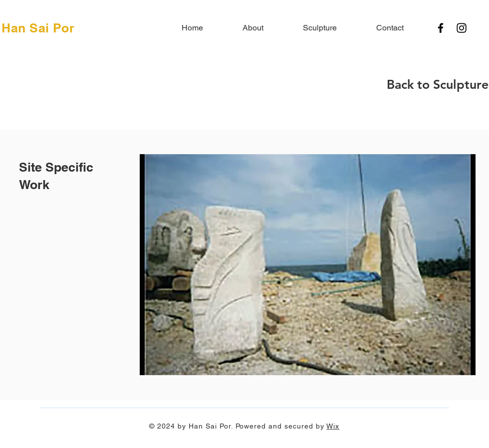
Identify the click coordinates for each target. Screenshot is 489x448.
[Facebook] (441, 28)
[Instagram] (462, 28)
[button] (308, 265)
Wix (333, 426)
